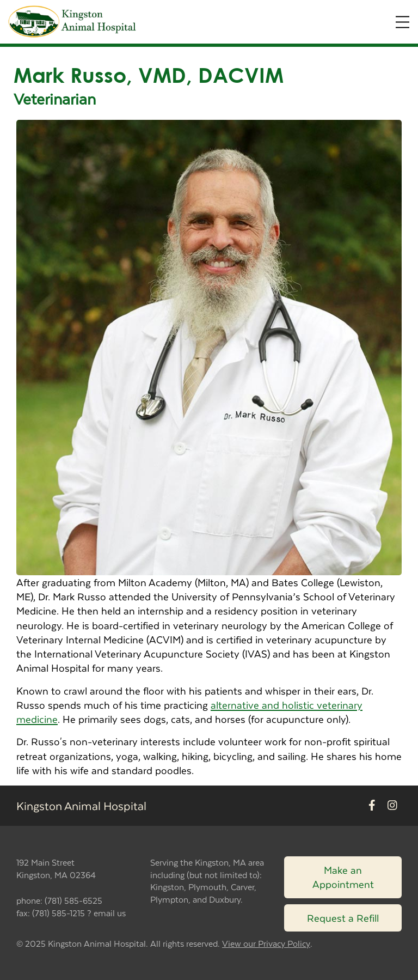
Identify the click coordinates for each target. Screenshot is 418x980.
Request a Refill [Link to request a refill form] (343, 918)
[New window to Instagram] (392, 806)
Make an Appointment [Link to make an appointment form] (343, 877)
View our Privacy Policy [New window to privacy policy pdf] (266, 944)
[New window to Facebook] (372, 806)
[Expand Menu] (402, 22)
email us (110, 913)
